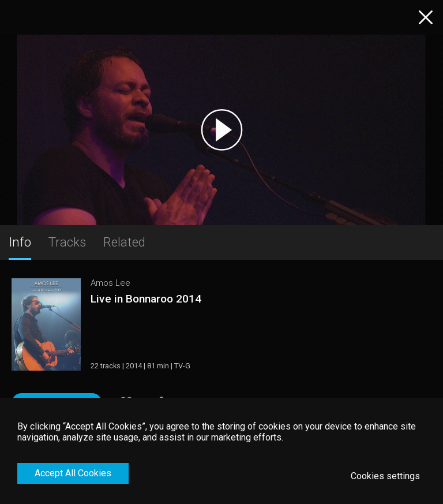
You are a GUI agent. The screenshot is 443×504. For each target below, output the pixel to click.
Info (20, 242)
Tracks (67, 242)
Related (124, 242)
